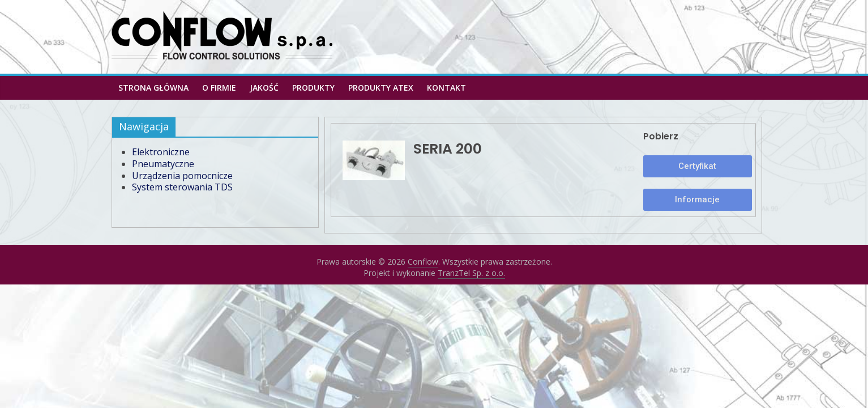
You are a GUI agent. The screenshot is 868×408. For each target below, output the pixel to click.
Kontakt (446, 88)
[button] (698, 166)
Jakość (264, 88)
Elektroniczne (161, 152)
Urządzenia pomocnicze (182, 176)
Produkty (313, 88)
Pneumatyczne (163, 164)
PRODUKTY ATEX (381, 88)
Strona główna (153, 88)
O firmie (219, 88)
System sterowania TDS (182, 187)
